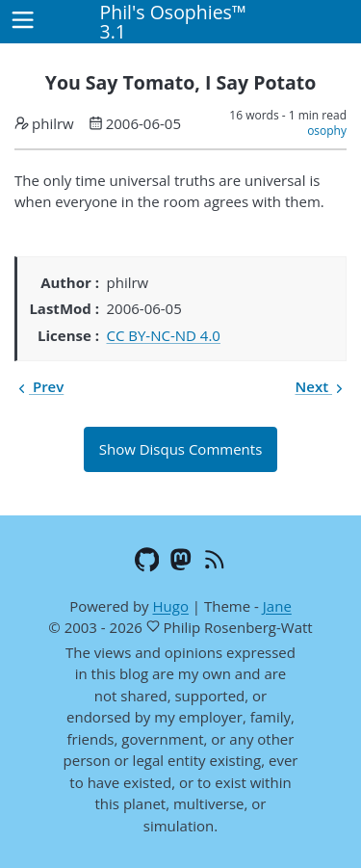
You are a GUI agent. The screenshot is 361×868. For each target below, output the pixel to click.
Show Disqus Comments (181, 449)
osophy (327, 131)
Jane (277, 606)
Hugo (170, 606)
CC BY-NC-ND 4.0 (164, 335)
